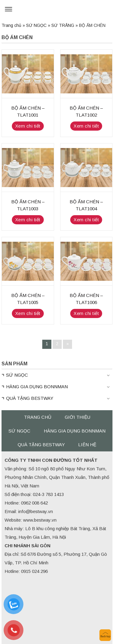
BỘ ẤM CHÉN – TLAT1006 (86, 299)
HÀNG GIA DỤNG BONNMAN (37, 387)
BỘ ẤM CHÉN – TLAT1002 (86, 111)
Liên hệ (87, 445)
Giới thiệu (78, 417)
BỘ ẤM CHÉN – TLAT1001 (28, 111)
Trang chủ (11, 25)
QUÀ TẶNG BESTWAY (30, 398)
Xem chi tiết (28, 126)
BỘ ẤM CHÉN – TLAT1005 (28, 299)
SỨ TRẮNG (63, 25)
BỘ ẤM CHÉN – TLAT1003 (28, 205)
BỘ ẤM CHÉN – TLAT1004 (86, 205)
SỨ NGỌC (36, 25)
